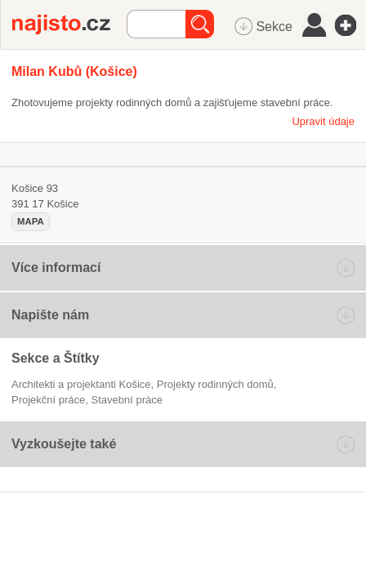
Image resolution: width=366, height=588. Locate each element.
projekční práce (48, 400)
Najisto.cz (69, 24)
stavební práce (127, 400)
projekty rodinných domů (215, 384)
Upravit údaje (323, 121)
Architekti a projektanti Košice (81, 384)
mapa (31, 221)
